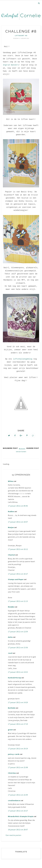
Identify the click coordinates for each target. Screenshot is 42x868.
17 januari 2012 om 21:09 (18, 795)
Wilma (11, 481)
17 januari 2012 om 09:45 (18, 506)
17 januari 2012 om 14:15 (18, 672)
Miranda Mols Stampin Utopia (21, 816)
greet (10, 730)
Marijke (11, 607)
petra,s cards (14, 754)
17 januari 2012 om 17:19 (18, 724)
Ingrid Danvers (11, 65)
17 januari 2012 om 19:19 (18, 749)
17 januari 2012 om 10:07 (18, 522)
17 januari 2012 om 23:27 (18, 811)
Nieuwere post (10, 448)
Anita (10, 637)
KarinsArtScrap (14, 678)
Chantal (11, 555)
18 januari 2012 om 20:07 (18, 830)
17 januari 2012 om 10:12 (18, 549)
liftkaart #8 (21, 36)
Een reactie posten (13, 835)
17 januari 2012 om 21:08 (18, 767)
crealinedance (14, 800)
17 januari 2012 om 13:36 (18, 647)
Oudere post (33, 448)
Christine (12, 773)
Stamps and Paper (16, 579)
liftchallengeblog (23, 359)
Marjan (11, 527)
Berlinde (12, 708)
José (10, 653)
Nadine (11, 511)
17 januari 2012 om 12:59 (18, 632)
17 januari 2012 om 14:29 (18, 702)
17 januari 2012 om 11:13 (18, 601)
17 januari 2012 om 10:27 (18, 574)
